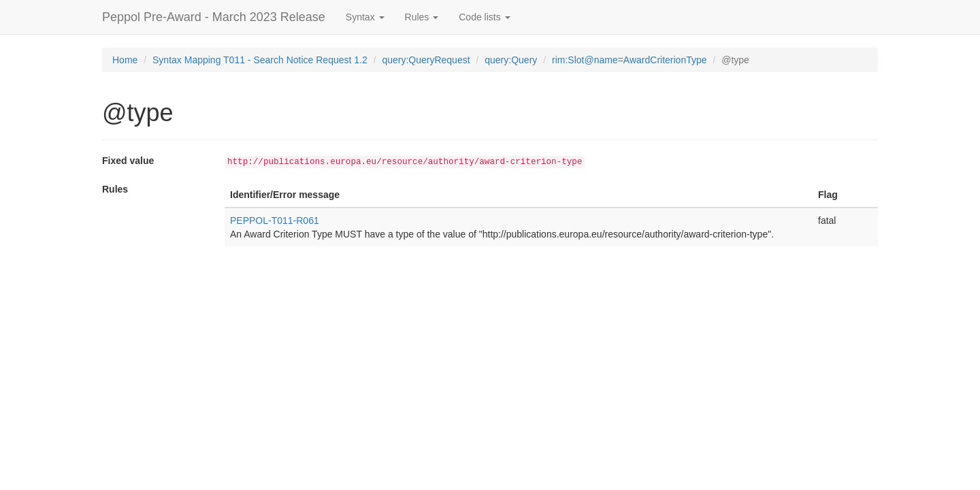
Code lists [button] (484, 17)
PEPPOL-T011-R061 (275, 220)
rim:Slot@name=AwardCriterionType (630, 60)
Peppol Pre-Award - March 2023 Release (214, 17)
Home (125, 60)
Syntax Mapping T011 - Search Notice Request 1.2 (260, 60)
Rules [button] (422, 17)
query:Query (511, 60)
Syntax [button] (365, 17)
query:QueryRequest (426, 60)
